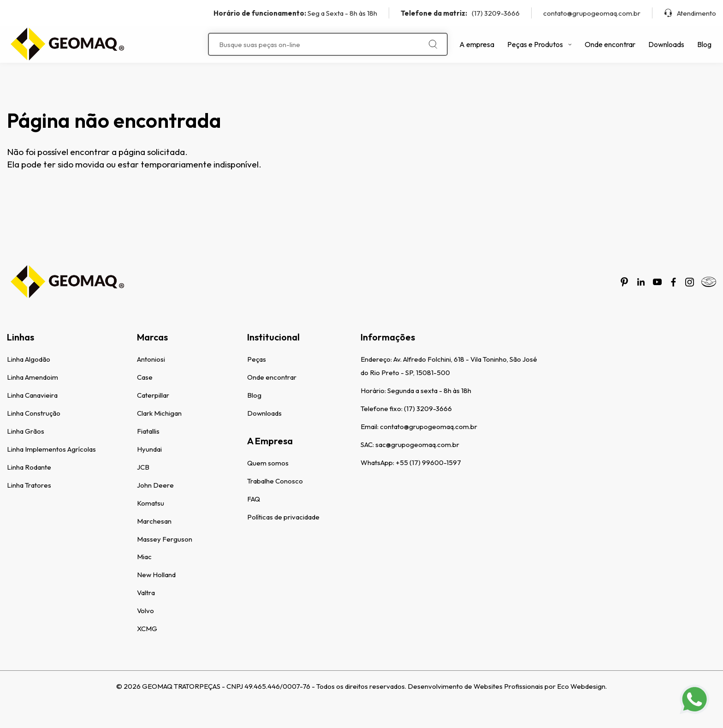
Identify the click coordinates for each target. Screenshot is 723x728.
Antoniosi (151, 359)
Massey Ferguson (165, 539)
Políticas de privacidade (283, 517)
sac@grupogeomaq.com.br (417, 445)
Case (145, 377)
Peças (257, 359)
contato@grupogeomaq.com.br (592, 13)
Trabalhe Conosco (275, 481)
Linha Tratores (29, 485)
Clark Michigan (159, 413)
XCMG (147, 629)
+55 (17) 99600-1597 (428, 462)
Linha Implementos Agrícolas (51, 449)
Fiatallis (148, 431)
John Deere (155, 485)
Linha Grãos (26, 431)
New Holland (156, 575)
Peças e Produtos (539, 44)
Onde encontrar (610, 44)
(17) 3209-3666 (460, 13)
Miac (144, 557)
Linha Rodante (29, 467)
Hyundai (149, 449)
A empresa (477, 44)
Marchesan (154, 521)
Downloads (666, 44)
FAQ (254, 499)
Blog (704, 44)
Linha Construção (34, 413)
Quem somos (268, 463)
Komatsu (151, 503)
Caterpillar (153, 395)
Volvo (145, 611)
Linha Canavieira (32, 395)
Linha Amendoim (33, 377)
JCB (143, 467)
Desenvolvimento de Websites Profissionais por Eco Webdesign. (507, 686)
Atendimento (690, 13)
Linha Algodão (29, 359)
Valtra (146, 593)
